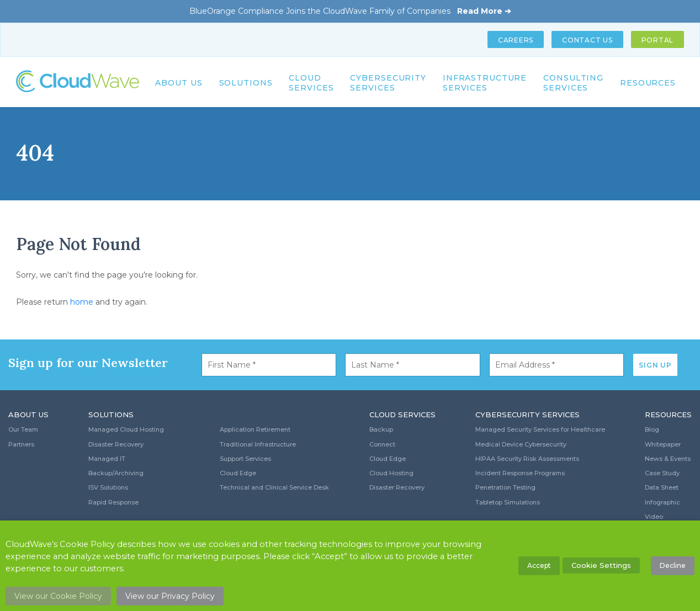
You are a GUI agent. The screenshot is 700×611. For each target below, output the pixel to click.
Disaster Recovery (116, 444)
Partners (21, 444)
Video (654, 517)
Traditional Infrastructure (258, 444)
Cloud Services (311, 83)
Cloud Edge (238, 473)
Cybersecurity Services (388, 83)
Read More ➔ (484, 11)
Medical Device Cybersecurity (521, 444)
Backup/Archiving (116, 473)
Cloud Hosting (391, 473)
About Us (179, 83)
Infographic (662, 502)
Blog (652, 429)
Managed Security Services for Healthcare (540, 429)
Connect (382, 444)
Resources (648, 83)
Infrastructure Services (485, 83)
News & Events (668, 459)
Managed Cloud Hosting (126, 429)
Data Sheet (662, 487)
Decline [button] (673, 565)
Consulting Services (573, 83)
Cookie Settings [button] (601, 565)
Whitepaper (663, 444)
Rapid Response (113, 502)
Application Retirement (255, 429)
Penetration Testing (505, 487)
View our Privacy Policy (170, 596)
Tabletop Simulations (508, 502)
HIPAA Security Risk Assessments (527, 459)
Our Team (23, 429)
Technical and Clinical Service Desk (274, 487)
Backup (381, 429)
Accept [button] (539, 565)
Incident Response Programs (520, 473)
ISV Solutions (108, 487)
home (82, 302)
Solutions (246, 83)
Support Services (245, 459)
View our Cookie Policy (58, 596)
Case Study (662, 473)
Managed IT (107, 459)
